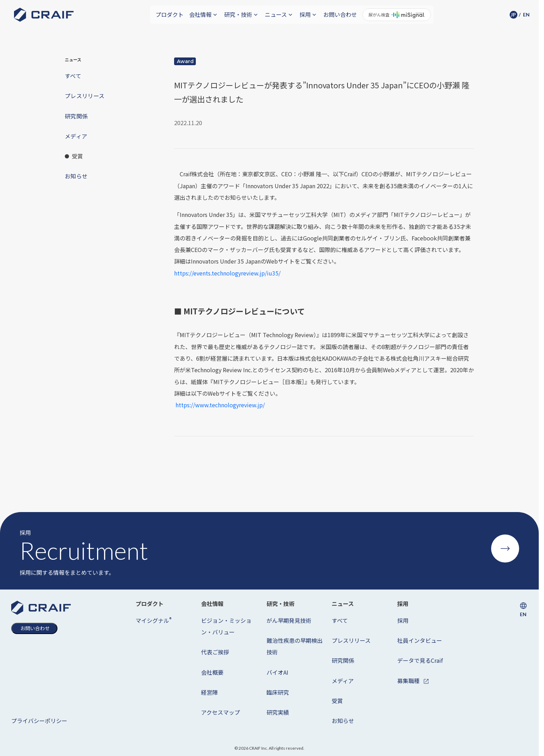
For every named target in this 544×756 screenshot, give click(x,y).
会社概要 (212, 672)
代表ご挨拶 (215, 652)
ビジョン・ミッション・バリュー (226, 626)
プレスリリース (351, 640)
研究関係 (343, 660)
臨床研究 (278, 692)
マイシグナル (153, 620)
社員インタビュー (420, 640)
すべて (340, 620)
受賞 (337, 701)
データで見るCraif (420, 660)
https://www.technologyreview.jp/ (220, 405)
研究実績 (278, 712)
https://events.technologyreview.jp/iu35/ (227, 273)
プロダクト (170, 14)
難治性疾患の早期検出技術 (295, 646)
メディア (343, 681)
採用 (403, 620)
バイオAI (277, 672)
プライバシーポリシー (39, 721)
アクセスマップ (221, 712)
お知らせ (343, 721)
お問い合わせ (340, 14)
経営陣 (209, 692)
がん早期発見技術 (289, 620)
